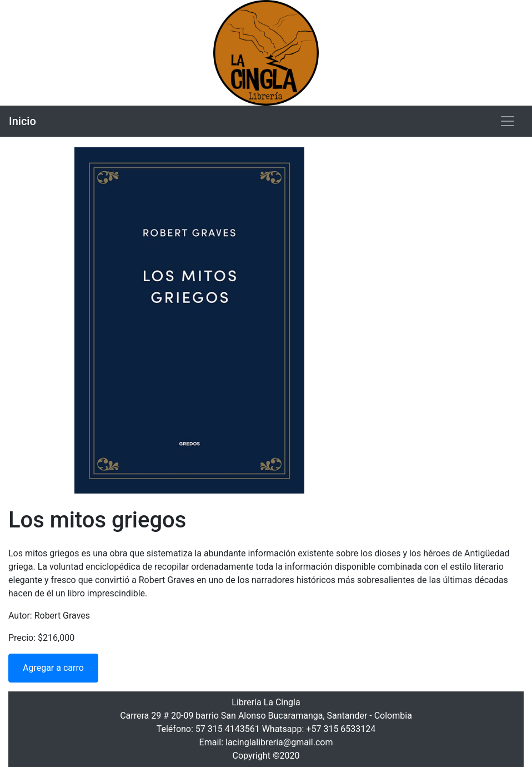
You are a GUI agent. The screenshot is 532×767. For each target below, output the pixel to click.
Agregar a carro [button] (53, 668)
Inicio (22, 121)
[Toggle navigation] (508, 121)
